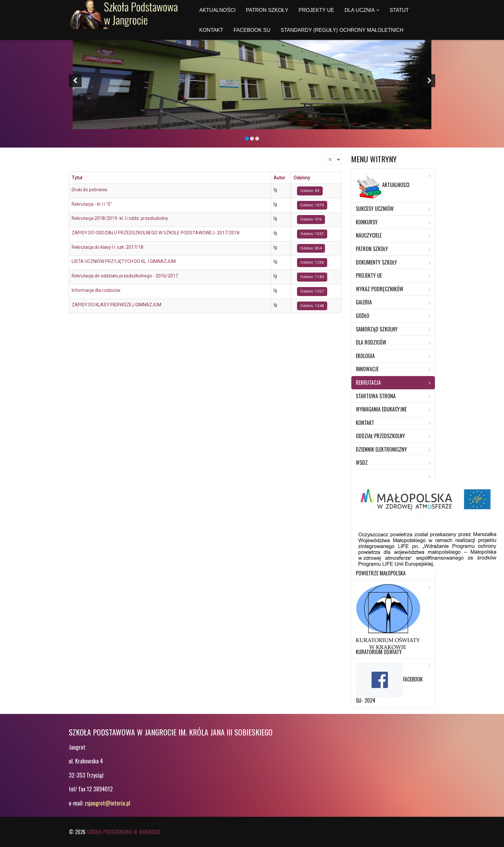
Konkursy (367, 222)
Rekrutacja (368, 383)
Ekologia (365, 356)
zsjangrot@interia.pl (107, 803)
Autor (279, 178)
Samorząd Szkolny (377, 329)
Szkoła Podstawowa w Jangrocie (124, 832)
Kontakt (211, 30)
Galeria (364, 302)
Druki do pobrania (89, 190)
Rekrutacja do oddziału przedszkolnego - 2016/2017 (125, 276)
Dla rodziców (371, 342)
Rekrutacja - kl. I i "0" (92, 204)
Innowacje (367, 369)
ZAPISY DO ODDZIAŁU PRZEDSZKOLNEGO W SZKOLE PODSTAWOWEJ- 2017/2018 (156, 233)
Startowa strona (376, 396)
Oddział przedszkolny (380, 436)
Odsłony (302, 178)
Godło (363, 316)
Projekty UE (316, 10)
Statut (399, 10)
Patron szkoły (267, 10)
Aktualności (217, 10)
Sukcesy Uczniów (375, 209)
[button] (75, 81)
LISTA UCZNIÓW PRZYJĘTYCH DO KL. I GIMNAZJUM (124, 261)
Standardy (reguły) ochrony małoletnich (342, 30)
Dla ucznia (360, 10)
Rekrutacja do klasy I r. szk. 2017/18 (108, 247)
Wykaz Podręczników (380, 289)
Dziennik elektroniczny (381, 449)
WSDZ (362, 463)
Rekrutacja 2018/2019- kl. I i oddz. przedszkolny (120, 218)
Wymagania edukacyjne (381, 409)
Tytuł (77, 178)
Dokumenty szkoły (376, 262)
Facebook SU (252, 30)
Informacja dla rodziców (96, 290)
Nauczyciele (369, 235)
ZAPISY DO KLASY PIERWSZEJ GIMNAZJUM (117, 305)
